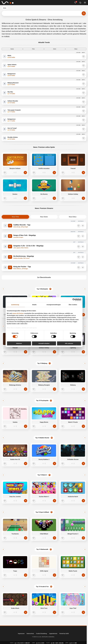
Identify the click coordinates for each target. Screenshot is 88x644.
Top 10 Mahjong (42, 363)
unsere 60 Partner (18, 313)
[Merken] (79, 226)
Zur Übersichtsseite (44, 277)
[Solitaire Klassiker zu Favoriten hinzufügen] (83, 102)
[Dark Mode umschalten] (80, 3)
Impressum (21, 634)
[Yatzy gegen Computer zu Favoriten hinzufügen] (83, 111)
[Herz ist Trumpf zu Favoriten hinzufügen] (83, 129)
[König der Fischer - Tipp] (39, 267)
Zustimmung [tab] (15, 305)
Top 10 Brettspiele (42, 289)
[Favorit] (5, 173)
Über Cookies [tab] (73, 305)
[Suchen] (84, 13)
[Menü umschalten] (85, 3)
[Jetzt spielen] (83, 315)
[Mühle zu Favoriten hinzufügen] (83, 56)
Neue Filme (15, 217)
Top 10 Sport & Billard (42, 512)
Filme (33, 49)
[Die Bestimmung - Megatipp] (39, 257)
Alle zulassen (69, 343)
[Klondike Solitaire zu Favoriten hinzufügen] (83, 138)
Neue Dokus (73, 217)
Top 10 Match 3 (42, 475)
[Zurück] (3, 289)
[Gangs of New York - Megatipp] (39, 236)
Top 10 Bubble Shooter (42, 438)
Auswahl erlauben (44, 343)
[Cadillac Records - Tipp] (39, 226)
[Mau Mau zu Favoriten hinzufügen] (83, 93)
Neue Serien (44, 217)
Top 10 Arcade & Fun (42, 587)
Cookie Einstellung (42, 634)
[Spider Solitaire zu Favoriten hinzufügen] (83, 66)
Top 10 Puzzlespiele (42, 401)
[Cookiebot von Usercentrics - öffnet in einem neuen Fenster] (74, 300)
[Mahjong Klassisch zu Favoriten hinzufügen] (83, 84)
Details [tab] (34, 305)
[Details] (83, 226)
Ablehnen (19, 343)
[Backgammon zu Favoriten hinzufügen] (83, 75)
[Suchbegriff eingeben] (44, 13)
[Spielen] (25, 173)
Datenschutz (30, 634)
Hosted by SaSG (64, 634)
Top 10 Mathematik (42, 549)
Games (12, 49)
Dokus (76, 49)
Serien (55, 49)
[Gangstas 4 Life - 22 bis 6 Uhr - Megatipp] (39, 247)
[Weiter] (85, 289)
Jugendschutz (53, 634)
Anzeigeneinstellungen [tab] (54, 305)
